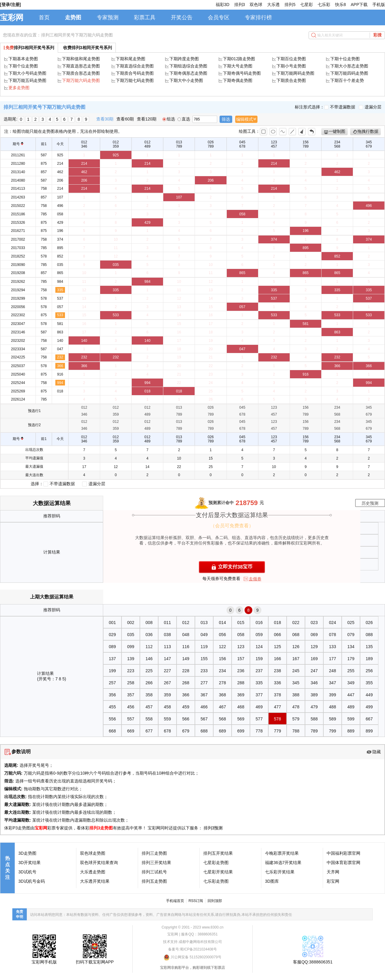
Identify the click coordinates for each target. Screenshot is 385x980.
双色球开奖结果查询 (99, 863)
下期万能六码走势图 (81, 80)
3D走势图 (27, 853)
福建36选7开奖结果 (283, 863)
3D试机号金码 (32, 881)
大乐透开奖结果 (95, 881)
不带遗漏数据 (340, 107)
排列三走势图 (154, 853)
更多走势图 (19, 88)
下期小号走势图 (291, 66)
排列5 (290, 5)
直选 (184, 119)
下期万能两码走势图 (295, 73)
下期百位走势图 (291, 59)
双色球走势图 (93, 853)
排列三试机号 (154, 872)
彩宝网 (333, 881)
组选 (169, 119)
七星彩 (306, 5)
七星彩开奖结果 (218, 872)
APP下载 (359, 5)
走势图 (73, 17)
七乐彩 (324, 5)
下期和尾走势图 (131, 59)
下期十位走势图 (345, 59)
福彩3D (223, 5)
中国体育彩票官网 (343, 863)
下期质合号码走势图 (135, 73)
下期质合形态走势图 (81, 73)
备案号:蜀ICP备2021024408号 (192, 949)
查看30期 (105, 119)
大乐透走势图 (93, 872)
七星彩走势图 (216, 863)
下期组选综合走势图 (188, 66)
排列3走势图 (101, 828)
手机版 (379, 5)
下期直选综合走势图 (135, 66)
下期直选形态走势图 (81, 66)
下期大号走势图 (238, 66)
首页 (44, 17)
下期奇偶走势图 (238, 80)
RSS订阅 (196, 901)
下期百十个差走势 (347, 80)
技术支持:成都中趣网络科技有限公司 (192, 942)
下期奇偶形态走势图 (188, 73)
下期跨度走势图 (184, 59)
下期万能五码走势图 (27, 80)
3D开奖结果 (29, 863)
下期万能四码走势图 (349, 73)
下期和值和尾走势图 (81, 59)
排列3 (240, 5)
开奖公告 (182, 17)
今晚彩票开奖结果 (282, 853)
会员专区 (219, 17)
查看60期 (125, 119)
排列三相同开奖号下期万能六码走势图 (77, 35)
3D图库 (272, 881)
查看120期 (147, 119)
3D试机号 (27, 872)
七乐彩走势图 (216, 881)
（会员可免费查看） (232, 526)
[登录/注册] (10, 5)
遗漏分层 (370, 107)
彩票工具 (145, 17)
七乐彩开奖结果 (280, 872)
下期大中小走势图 (186, 80)
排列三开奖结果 (156, 863)
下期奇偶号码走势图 (242, 73)
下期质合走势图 (291, 80)
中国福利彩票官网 (343, 853)
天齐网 (333, 872)
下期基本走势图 (23, 59)
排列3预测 (213, 828)
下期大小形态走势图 (349, 66)
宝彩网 (12, 17)
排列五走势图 (154, 881)
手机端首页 (175, 901)
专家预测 (108, 17)
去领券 (255, 579)
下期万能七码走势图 (135, 80)
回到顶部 (215, 901)
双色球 (256, 5)
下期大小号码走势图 (27, 73)
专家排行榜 (258, 17)
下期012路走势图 (239, 59)
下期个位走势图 (23, 66)
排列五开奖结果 (218, 853)
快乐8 (340, 5)
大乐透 (273, 5)
